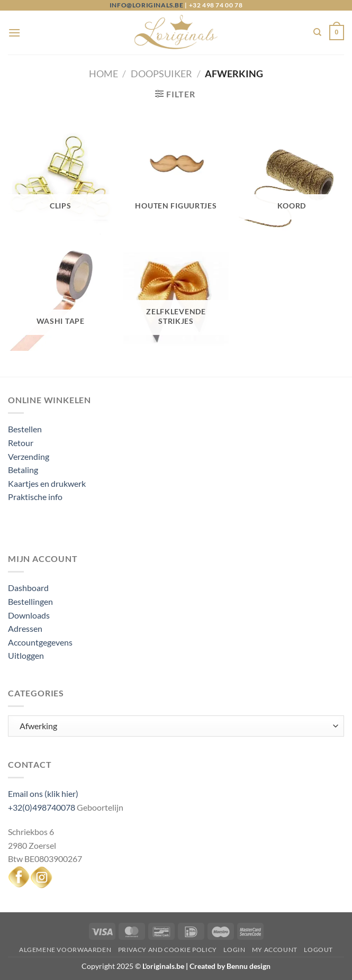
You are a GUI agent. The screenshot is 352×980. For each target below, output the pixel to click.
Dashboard (28, 588)
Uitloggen (26, 655)
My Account (275, 950)
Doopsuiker (161, 74)
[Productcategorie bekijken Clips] (61, 183)
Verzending (29, 456)
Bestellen (25, 429)
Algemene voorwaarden (65, 950)
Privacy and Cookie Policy (168, 950)
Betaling (23, 470)
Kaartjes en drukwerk (47, 483)
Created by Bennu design (229, 966)
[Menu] (14, 33)
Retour (21, 443)
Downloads (29, 615)
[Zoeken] (317, 32)
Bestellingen (30, 601)
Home (103, 74)
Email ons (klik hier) (43, 793)
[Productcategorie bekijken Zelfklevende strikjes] (176, 298)
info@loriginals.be (147, 5)
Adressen (25, 628)
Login (234, 950)
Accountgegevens (40, 642)
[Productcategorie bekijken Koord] (291, 183)
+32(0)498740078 (42, 807)
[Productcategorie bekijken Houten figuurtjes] (176, 183)
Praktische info (35, 497)
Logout (318, 950)
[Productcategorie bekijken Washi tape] (61, 298)
